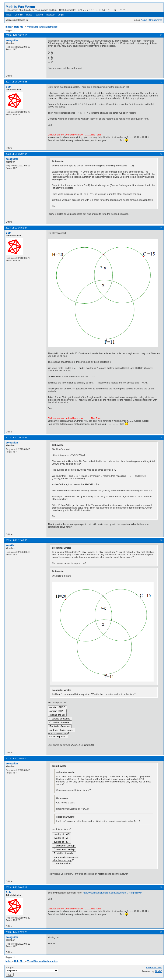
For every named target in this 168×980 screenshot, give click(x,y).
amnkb (10, 545)
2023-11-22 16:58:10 (16, 758)
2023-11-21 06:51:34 (16, 228)
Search (39, 15)
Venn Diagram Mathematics (42, 27)
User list (19, 15)
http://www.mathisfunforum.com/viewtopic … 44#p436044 (113, 893)
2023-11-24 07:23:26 (16, 932)
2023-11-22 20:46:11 (16, 887)
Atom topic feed (154, 967)
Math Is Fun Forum (20, 6)
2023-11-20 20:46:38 (16, 82)
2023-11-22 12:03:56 (16, 540)
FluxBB (159, 971)
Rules (29, 15)
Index (9, 15)
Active (144, 20)
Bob (8, 87)
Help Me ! (19, 27)
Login (61, 15)
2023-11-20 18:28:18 (16, 35)
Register (50, 15)
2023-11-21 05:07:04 (16, 154)
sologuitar (12, 40)
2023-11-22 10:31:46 (16, 438)
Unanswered (156, 20)
